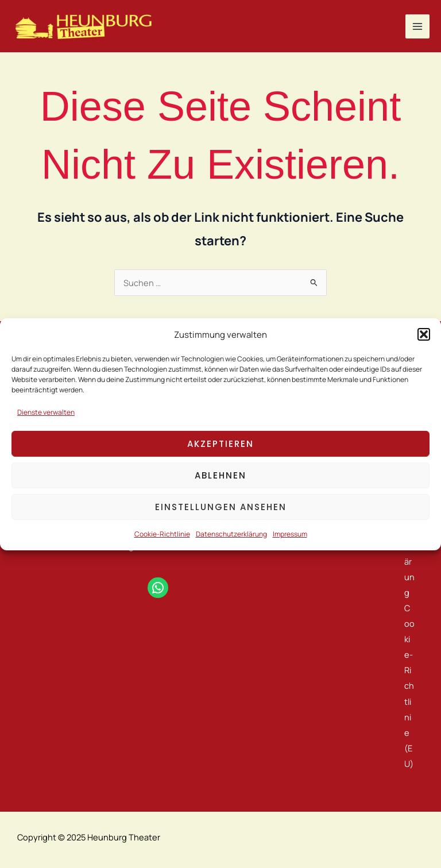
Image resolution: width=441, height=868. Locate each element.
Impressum (290, 534)
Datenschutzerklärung (231, 534)
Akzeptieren (220, 444)
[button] (424, 334)
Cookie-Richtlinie (162, 534)
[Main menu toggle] (417, 26)
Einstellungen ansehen (221, 507)
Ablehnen (220, 475)
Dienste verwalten (46, 412)
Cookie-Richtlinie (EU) (409, 686)
